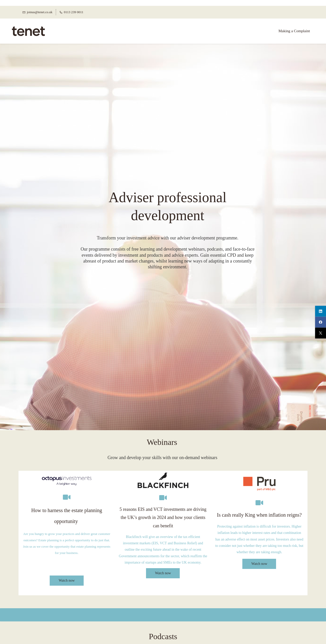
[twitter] (321, 333)
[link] (67, 468)
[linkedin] (321, 311)
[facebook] (321, 322)
